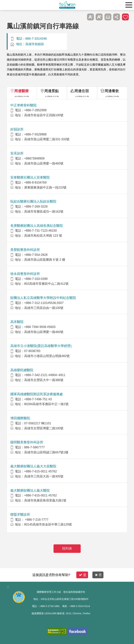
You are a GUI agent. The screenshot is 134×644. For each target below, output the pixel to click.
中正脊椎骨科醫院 (23, 105)
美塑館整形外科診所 (25, 250)
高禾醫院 (17, 322)
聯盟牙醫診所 (20, 515)
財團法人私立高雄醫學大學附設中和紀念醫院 (43, 298)
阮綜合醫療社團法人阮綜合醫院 (33, 201)
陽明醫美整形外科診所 (27, 442)
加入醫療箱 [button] (125, 17)
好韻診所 (17, 129)
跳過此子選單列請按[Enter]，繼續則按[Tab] (82, 17)
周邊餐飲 (112, 91)
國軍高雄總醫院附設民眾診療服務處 (37, 394)
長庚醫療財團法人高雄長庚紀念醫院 (37, 226)
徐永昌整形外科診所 (25, 274)
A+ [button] (99, 17)
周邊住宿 (82, 91)
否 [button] (98, 575)
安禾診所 (17, 153)
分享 (117, 17)
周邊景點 (51, 91)
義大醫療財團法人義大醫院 (30, 490)
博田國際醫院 (20, 418)
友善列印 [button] (108, 17)
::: (8, 587)
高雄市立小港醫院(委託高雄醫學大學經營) (41, 346)
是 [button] (83, 575)
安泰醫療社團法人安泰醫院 (30, 177)
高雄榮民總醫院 (22, 370)
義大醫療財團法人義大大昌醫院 (33, 466)
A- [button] (90, 17)
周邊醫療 (21, 91)
